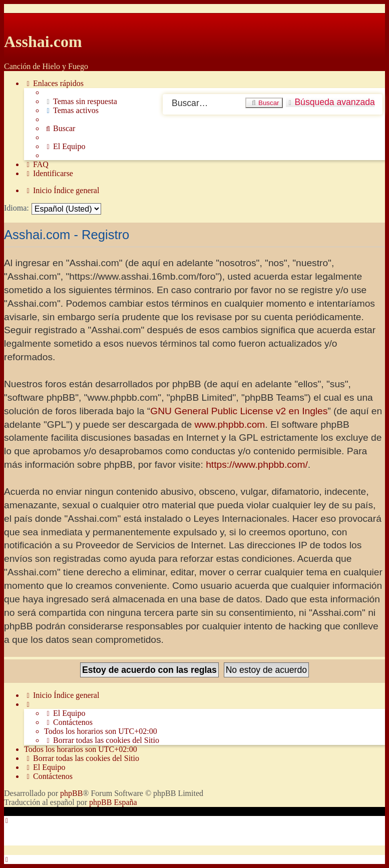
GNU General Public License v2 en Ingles (239, 411)
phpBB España (113, 802)
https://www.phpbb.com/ (257, 465)
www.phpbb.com (230, 424)
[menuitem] (81, 102)
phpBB (71, 793)
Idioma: (17, 208)
